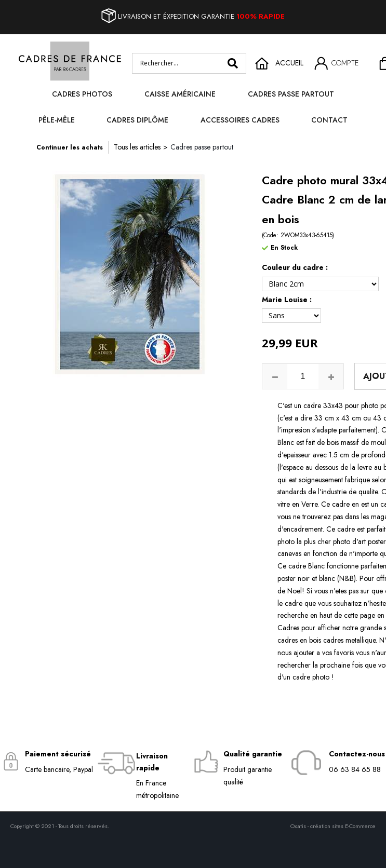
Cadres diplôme (137, 120)
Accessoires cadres (240, 120)
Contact (329, 120)
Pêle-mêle (57, 120)
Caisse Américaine (180, 94)
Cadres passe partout (291, 94)
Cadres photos (82, 94)
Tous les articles (137, 147)
